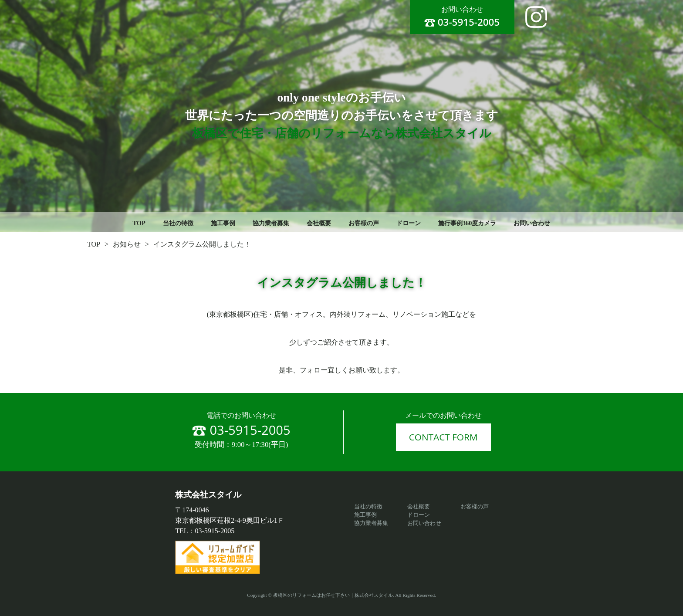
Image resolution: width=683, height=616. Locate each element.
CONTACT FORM (443, 437)
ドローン (409, 223)
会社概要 (319, 223)
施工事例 (223, 223)
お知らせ (127, 244)
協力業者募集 (271, 223)
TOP (139, 223)
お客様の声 (364, 223)
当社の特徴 (178, 223)
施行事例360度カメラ (467, 223)
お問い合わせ (532, 223)
